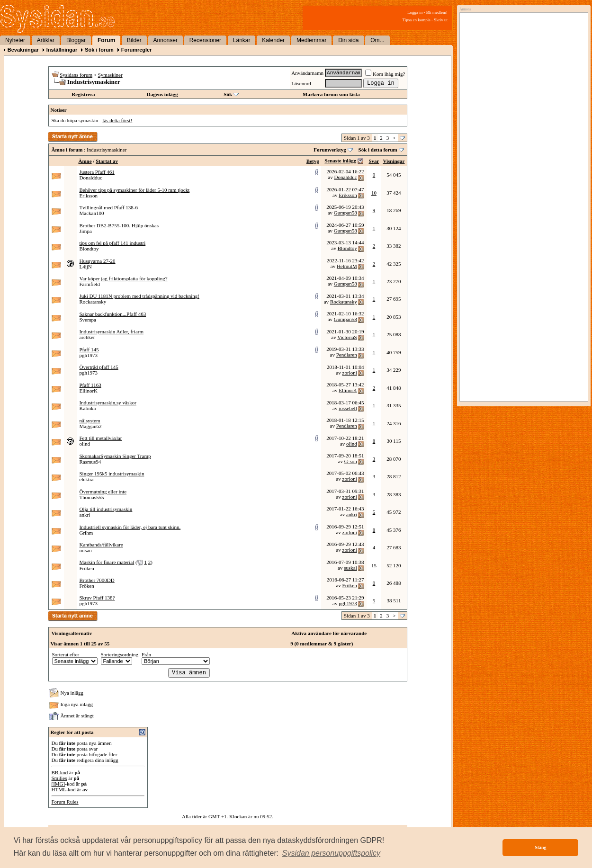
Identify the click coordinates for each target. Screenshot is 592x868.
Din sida (348, 40)
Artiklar (46, 40)
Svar (374, 161)
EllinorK (89, 391)
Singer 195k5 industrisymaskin (112, 474)
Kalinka (88, 408)
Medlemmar (311, 40)
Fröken (87, 568)
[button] (332, 853)
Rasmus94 (90, 462)
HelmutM (347, 266)
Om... (377, 40)
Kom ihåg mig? (385, 74)
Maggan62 (91, 426)
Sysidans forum (76, 75)
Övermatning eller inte (103, 492)
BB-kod (60, 772)
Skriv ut (441, 20)
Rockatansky (93, 302)
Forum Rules (65, 802)
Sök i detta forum (378, 150)
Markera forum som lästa (331, 94)
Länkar (242, 40)
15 (374, 565)
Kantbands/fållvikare (101, 545)
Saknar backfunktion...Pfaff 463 (113, 314)
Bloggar (76, 40)
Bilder (134, 40)
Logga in (415, 12)
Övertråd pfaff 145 (99, 367)
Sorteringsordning (120, 654)
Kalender (273, 40)
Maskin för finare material (107, 562)
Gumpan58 (345, 213)
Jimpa (86, 231)
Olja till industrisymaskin (106, 509)
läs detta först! (117, 120)
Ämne (85, 161)
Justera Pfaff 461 (97, 172)
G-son (351, 461)
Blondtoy (89, 249)
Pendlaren (347, 355)
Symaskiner (110, 75)
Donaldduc (91, 178)
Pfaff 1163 (90, 385)
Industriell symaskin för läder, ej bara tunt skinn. (130, 527)
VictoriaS (347, 337)
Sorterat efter (66, 654)
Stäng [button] (540, 847)
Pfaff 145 (89, 349)
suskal (350, 568)
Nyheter (15, 40)
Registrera (83, 94)
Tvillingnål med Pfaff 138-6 (109, 207)
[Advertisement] (521, 112)
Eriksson (89, 196)
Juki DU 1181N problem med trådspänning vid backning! (139, 296)
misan (86, 550)
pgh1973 (89, 355)
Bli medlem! (437, 12)
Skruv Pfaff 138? (97, 598)
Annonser (166, 40)
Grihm (86, 533)
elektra (87, 479)
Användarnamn (307, 73)
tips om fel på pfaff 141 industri (113, 243)
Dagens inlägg (162, 94)
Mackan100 (92, 213)
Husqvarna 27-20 (98, 261)
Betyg (313, 161)
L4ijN (86, 267)
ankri (85, 515)
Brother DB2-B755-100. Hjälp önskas (119, 225)
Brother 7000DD (97, 580)
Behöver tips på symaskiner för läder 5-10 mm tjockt (135, 190)
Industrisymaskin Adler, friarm (112, 331)
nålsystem (90, 421)
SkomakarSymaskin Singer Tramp (115, 456)
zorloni (350, 373)
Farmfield (90, 284)
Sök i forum (99, 50)
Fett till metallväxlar (101, 438)
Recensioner (205, 40)
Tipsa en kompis (417, 20)
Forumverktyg (330, 150)
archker (87, 337)
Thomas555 (92, 497)
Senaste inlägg (340, 161)
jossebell (348, 408)
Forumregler (137, 50)
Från (146, 654)
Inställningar (62, 50)
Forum (106, 40)
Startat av (107, 161)
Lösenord (301, 83)
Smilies (59, 778)
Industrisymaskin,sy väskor (108, 403)
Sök (228, 94)
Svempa (88, 320)
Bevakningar (23, 50)
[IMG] (58, 784)
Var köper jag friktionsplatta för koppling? (124, 278)
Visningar (394, 161)
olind (85, 444)
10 (374, 193)
